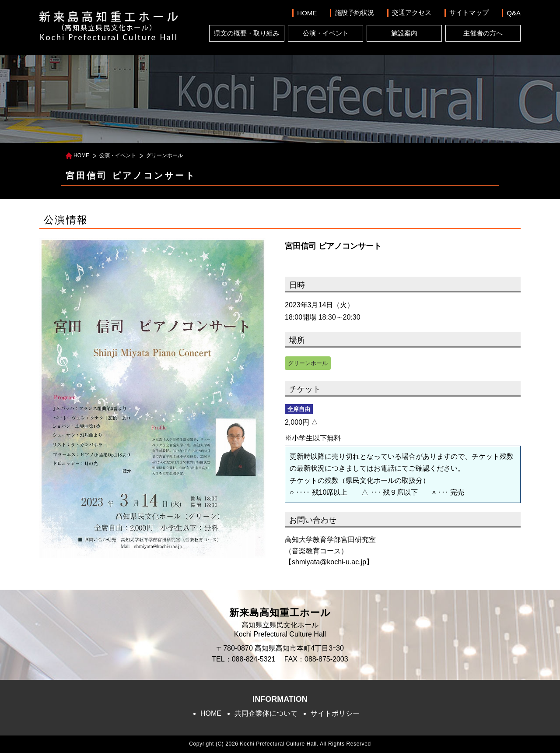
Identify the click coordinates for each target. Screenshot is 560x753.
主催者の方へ (483, 33)
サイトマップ (469, 12)
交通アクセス (412, 12)
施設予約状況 (354, 12)
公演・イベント (326, 33)
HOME (307, 13)
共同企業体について (266, 713)
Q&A (514, 13)
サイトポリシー (335, 713)
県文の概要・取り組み (247, 33)
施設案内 (404, 33)
